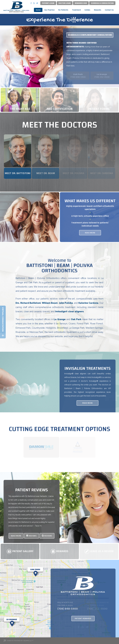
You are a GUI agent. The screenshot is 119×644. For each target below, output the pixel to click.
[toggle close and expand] (3, 336)
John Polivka (66, 303)
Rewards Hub (81, 3)
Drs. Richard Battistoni (28, 303)
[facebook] (31, 3)
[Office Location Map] (35, 569)
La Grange (60, 319)
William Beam (50, 303)
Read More (90, 233)
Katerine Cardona (88, 303)
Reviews (31, 536)
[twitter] (37, 3)
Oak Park (76, 319)
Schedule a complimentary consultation (90, 35)
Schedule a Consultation (102, 3)
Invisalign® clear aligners (69, 311)
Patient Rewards (83, 619)
